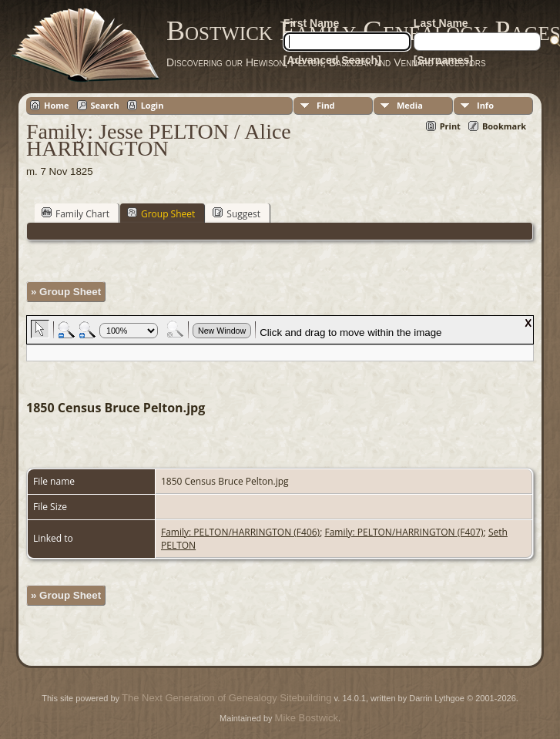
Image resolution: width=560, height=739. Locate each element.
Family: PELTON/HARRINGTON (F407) (404, 532)
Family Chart (75, 213)
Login (153, 105)
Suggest (236, 213)
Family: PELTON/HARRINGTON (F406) (240, 532)
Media (410, 105)
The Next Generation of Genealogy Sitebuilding (226, 698)
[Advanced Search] (332, 60)
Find (326, 105)
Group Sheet (161, 213)
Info (485, 105)
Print (450, 126)
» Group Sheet (66, 292)
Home (57, 105)
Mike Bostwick (307, 718)
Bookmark (504, 126)
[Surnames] (443, 60)
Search (105, 105)
